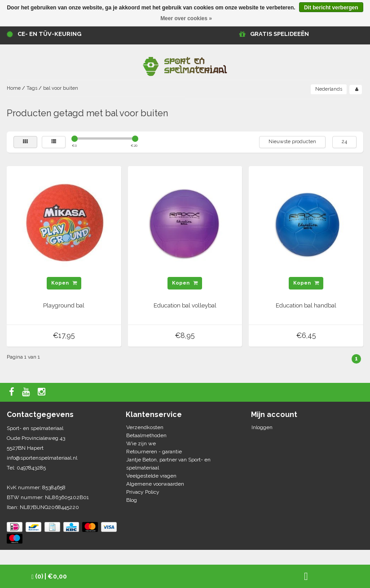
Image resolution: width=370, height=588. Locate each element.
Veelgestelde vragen (151, 476)
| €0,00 (49, 577)
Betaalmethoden (146, 435)
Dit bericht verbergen (331, 8)
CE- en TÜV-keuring (49, 34)
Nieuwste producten (292, 142)
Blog (132, 500)
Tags (32, 88)
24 (344, 142)
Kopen (64, 283)
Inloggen (262, 427)
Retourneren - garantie (154, 452)
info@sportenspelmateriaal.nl (42, 458)
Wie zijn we (141, 443)
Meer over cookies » (186, 18)
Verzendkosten (145, 427)
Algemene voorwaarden (155, 484)
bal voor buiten (61, 88)
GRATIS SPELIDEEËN (280, 34)
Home (14, 88)
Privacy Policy (143, 492)
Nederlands (329, 89)
